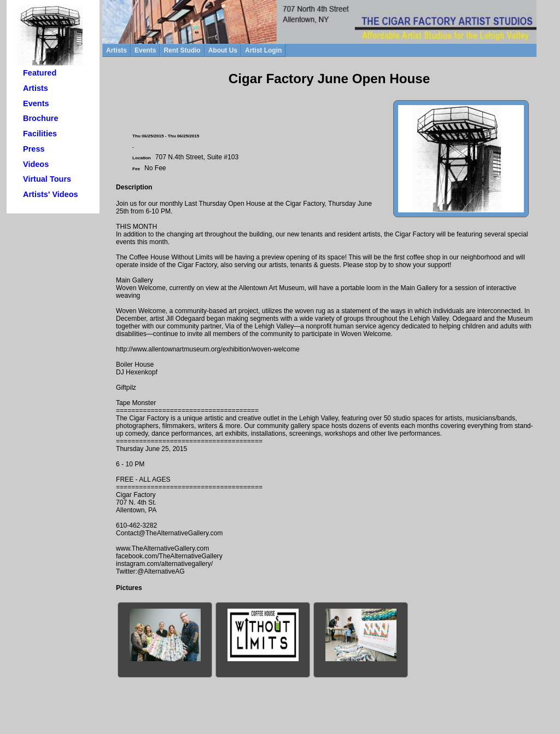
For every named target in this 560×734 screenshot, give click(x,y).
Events (36, 103)
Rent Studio (182, 50)
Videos (36, 164)
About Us (223, 50)
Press (34, 149)
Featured (40, 73)
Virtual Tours (47, 179)
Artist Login (263, 50)
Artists (36, 88)
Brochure (40, 118)
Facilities (40, 134)
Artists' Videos (51, 194)
